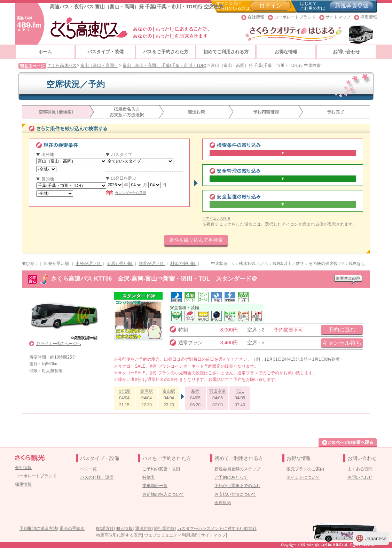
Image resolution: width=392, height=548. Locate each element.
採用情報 (369, 17)
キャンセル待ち (342, 343)
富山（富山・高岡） (99, 65)
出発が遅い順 (89, 264)
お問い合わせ (346, 52)
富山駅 (169, 391)
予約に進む (342, 330)
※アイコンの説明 (216, 218)
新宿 (195, 391)
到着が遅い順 (152, 264)
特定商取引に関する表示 (119, 535)
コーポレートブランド (295, 17)
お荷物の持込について (163, 494)
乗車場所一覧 (155, 486)
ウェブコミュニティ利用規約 (171, 535)
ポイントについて (303, 477)
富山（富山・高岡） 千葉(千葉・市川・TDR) (164, 65)
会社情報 (256, 17)
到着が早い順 (120, 264)
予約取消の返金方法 (38, 529)
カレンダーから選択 (126, 193)
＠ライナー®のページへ (59, 344)
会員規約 (223, 503)
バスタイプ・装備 (105, 52)
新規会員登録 (352, 6)
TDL (240, 391)
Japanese (371, 538)
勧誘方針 (105, 529)
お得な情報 (286, 52)
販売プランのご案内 (305, 469)
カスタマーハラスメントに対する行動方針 (217, 529)
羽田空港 (218, 391)
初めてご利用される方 (226, 52)
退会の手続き (72, 529)
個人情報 (124, 529)
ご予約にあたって (231, 477)
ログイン (271, 6)
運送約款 (143, 529)
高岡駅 (147, 391)
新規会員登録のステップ (237, 469)
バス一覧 (88, 469)
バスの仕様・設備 (97, 477)
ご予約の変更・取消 (161, 469)
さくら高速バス (62, 65)
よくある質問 (360, 469)
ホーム (45, 52)
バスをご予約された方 (166, 52)
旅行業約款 (164, 529)
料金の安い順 (183, 264)
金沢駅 (124, 391)
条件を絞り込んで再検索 (196, 240)
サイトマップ (338, 17)
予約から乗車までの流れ (237, 486)
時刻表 (149, 477)
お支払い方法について (235, 494)
